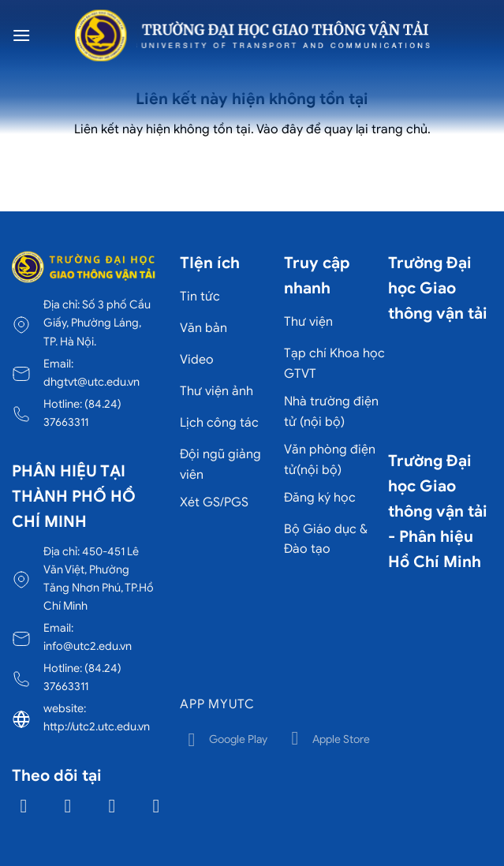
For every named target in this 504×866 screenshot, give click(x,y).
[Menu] (21, 35)
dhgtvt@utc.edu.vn (91, 382)
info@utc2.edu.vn (88, 646)
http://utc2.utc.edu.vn (97, 726)
